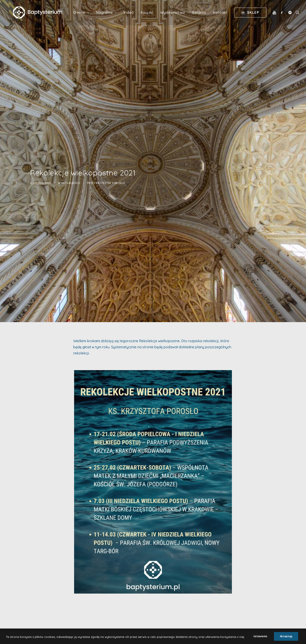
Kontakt (224, 15)
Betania (203, 15)
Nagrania (110, 15)
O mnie (85, 15)
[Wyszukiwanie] (300, 15)
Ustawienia (260, 639)
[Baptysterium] (40, 15)
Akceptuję (286, 639)
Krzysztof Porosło (110, 149)
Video (133, 15)
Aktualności (71, 149)
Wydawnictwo (177, 15)
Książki (151, 15)
